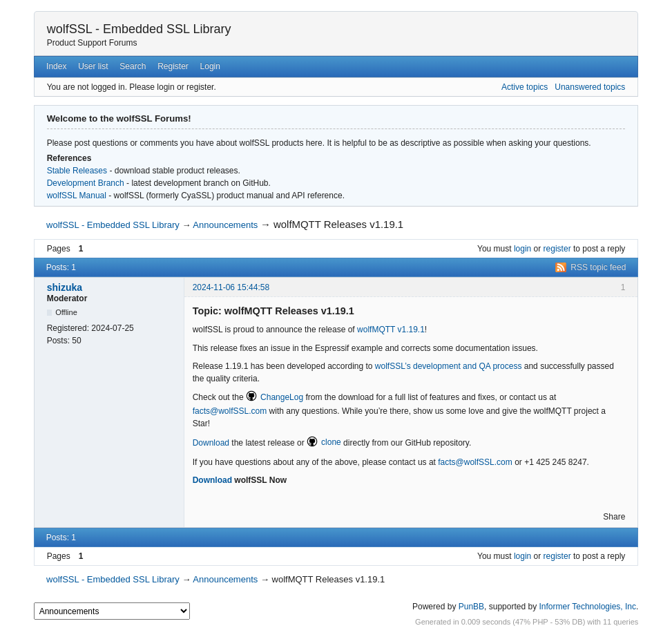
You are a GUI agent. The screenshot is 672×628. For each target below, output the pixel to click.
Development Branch (86, 183)
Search (133, 66)
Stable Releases (77, 171)
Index (56, 66)
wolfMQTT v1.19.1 (391, 330)
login (522, 249)
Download (211, 442)
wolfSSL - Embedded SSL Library (139, 29)
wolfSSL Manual (77, 196)
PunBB (471, 607)
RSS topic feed (598, 267)
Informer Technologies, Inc (587, 607)
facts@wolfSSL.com (230, 411)
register (557, 249)
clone (331, 442)
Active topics (525, 87)
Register (173, 66)
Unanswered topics (590, 87)
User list (93, 66)
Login (210, 66)
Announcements (225, 225)
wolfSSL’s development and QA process (449, 366)
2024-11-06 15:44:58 (231, 287)
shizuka (65, 287)
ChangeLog (282, 397)
